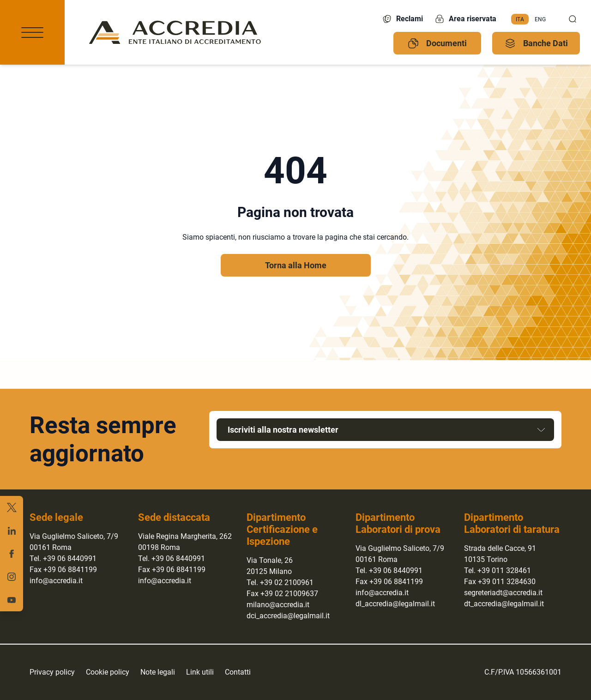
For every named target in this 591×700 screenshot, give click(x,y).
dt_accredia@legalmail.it (504, 604)
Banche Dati (536, 43)
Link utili (200, 672)
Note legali (158, 672)
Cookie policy (108, 672)
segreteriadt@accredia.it (503, 593)
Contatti (238, 672)
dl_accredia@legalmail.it (395, 604)
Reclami (402, 19)
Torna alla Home (296, 265)
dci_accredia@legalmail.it (288, 616)
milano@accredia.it (278, 605)
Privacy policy (52, 672)
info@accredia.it (56, 581)
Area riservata (465, 19)
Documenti (437, 43)
